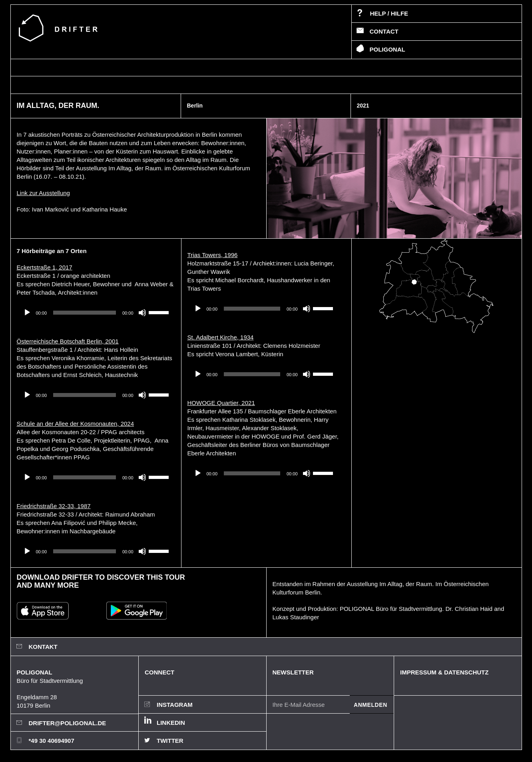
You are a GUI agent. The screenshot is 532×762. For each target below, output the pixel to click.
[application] (96, 313)
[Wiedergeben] (27, 313)
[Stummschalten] (142, 313)
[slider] (85, 313)
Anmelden (371, 705)
